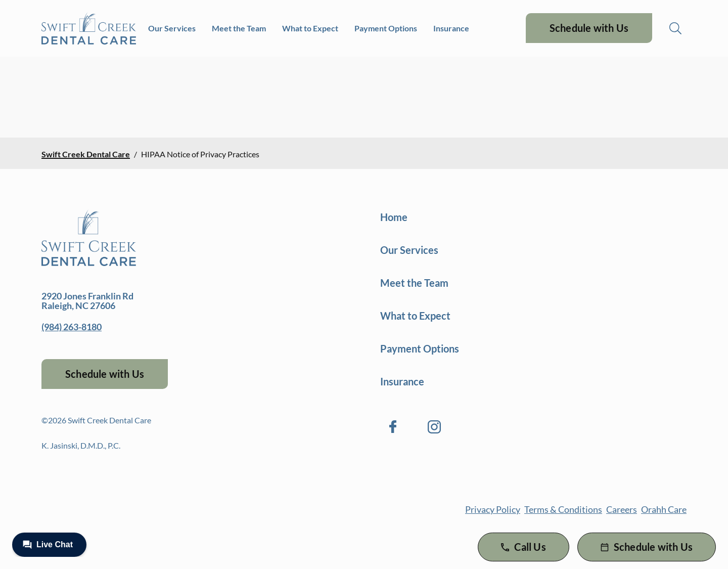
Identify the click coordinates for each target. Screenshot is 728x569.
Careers (622, 509)
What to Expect (310, 28)
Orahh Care (664, 509)
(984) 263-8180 (72, 327)
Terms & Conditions (563, 509)
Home (394, 217)
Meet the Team (239, 28)
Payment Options (386, 28)
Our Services (172, 28)
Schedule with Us (589, 28)
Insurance (451, 28)
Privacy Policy (493, 509)
